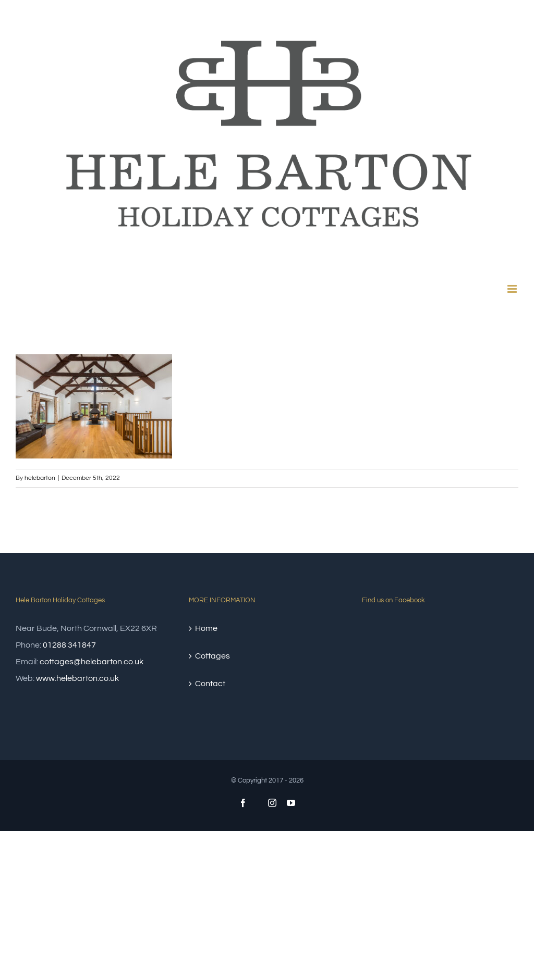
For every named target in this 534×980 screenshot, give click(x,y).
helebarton (40, 478)
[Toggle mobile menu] (513, 289)
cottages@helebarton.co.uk (92, 662)
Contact (210, 684)
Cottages (213, 656)
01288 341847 (69, 645)
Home (206, 628)
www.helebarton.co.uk (77, 678)
